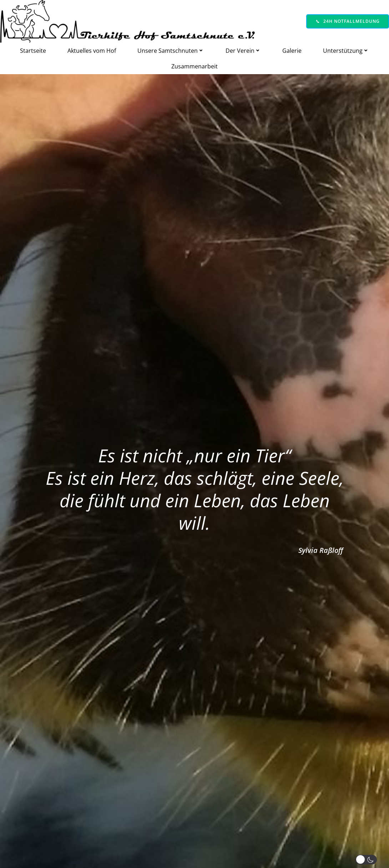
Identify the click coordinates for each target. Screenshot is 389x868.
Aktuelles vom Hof (92, 51)
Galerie (292, 51)
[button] (368, 860)
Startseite (33, 51)
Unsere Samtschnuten (171, 51)
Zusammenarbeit (194, 66)
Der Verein (243, 51)
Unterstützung (346, 51)
